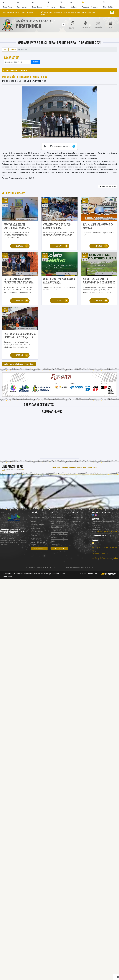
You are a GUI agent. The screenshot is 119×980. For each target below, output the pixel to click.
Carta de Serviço (36, 532)
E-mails (53, 538)
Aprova (33, 521)
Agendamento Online (38, 518)
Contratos (54, 531)
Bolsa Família (35, 528)
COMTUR (34, 535)
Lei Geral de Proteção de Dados (105, 558)
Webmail (74, 525)
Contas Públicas (36, 539)
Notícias (13, 50)
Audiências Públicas (38, 525)
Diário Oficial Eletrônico (59, 534)
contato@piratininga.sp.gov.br (107, 532)
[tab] (63, 25)
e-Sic (53, 541)
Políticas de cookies (100, 553)
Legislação (55, 545)
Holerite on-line (77, 518)
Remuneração (76, 521)
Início (5, 50)
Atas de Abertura (57, 518)
